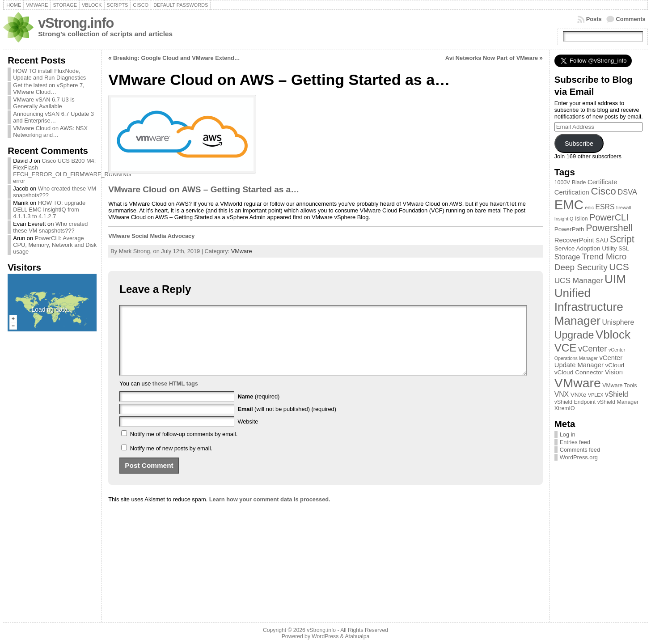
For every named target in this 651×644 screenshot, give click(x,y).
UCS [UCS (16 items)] (619, 267)
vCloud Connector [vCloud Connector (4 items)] (579, 372)
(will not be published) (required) (287, 422)
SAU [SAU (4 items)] (602, 240)
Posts (594, 19)
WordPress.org (579, 457)
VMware (242, 251)
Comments (631, 19)
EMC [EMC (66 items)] (569, 205)
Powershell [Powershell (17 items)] (609, 228)
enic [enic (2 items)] (589, 208)
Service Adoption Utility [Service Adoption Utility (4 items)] (586, 248)
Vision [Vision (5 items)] (614, 372)
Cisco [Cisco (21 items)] (603, 191)
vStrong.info (76, 23)
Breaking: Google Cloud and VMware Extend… (177, 58)
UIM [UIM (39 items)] (615, 279)
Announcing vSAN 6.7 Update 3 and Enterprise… (53, 117)
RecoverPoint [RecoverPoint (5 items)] (574, 240)
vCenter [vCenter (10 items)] (592, 349)
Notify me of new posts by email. (171, 462)
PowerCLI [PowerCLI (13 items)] (609, 217)
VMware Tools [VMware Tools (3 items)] (619, 386)
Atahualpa (357, 636)
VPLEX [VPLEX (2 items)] (596, 395)
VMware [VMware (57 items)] (578, 383)
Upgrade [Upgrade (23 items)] (574, 335)
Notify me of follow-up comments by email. (184, 447)
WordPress (325, 636)
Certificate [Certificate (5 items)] (602, 182)
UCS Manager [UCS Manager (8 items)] (579, 280)
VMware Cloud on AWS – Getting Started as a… (204, 189)
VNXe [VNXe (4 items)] (579, 395)
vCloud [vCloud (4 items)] (615, 365)
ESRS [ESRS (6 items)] (605, 207)
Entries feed (575, 442)
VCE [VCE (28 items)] (566, 348)
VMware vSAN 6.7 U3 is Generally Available (44, 103)
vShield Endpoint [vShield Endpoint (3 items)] (575, 402)
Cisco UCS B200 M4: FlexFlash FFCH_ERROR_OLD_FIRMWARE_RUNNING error (72, 171)
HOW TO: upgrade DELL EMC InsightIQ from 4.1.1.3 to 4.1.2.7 (49, 210)
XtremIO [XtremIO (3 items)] (565, 408)
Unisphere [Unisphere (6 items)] (618, 322)
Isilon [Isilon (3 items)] (581, 219)
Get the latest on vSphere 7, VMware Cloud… (49, 89)
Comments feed (580, 450)
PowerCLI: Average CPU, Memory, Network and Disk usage (55, 245)
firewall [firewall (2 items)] (624, 208)
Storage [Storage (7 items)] (567, 257)
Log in (568, 434)
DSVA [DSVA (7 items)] (627, 192)
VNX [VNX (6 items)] (562, 394)
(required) (258, 410)
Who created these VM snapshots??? (50, 227)
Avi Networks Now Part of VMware (492, 58)
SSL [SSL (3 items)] (624, 249)
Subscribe (579, 144)
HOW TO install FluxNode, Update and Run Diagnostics (49, 74)
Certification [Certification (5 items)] (572, 192)
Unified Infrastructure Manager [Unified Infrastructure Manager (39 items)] (589, 307)
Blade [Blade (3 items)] (579, 182)
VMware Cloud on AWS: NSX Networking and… (50, 131)
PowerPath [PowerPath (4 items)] (569, 229)
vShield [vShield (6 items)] (617, 394)
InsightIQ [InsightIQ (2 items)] (564, 219)
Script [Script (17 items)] (622, 239)
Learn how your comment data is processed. (270, 513)
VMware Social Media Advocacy (151, 236)
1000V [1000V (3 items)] (562, 182)
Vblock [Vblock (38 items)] (613, 335)
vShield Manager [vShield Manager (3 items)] (618, 402)
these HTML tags (175, 397)
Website (248, 435)
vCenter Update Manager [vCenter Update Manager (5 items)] (589, 361)
